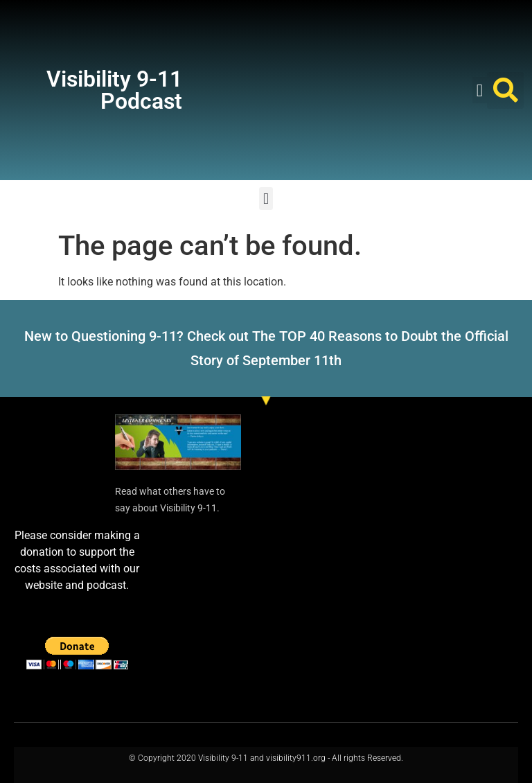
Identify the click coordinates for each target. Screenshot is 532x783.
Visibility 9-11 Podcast (114, 90)
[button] (480, 90)
